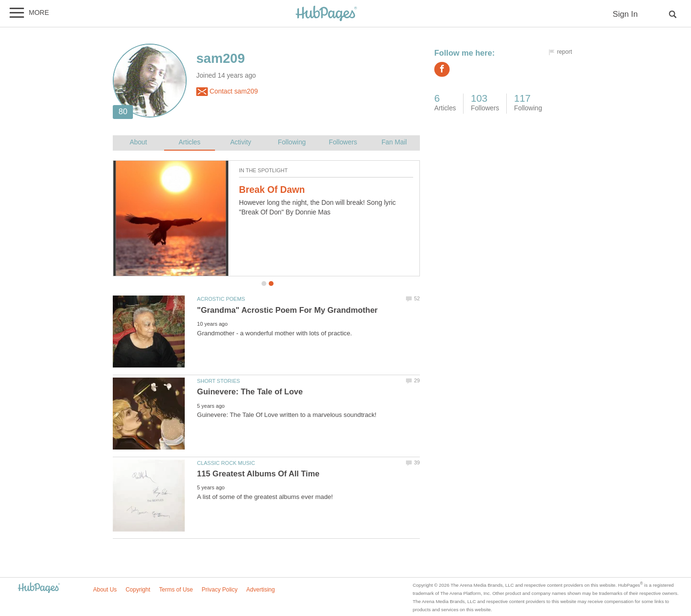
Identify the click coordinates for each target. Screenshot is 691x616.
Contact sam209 (227, 92)
